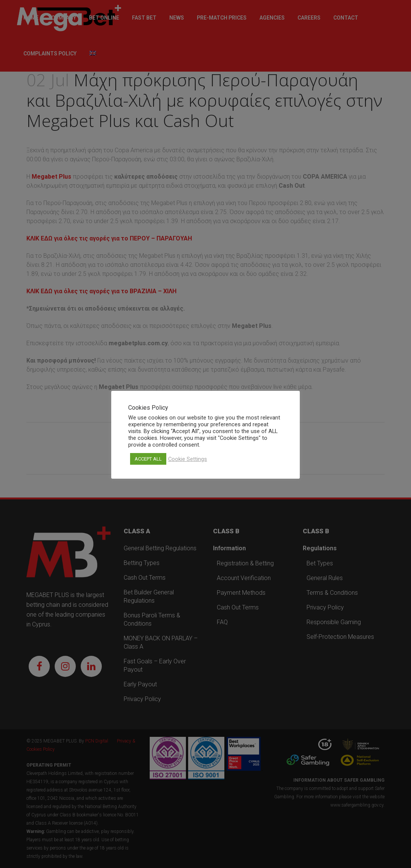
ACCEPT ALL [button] (148, 459)
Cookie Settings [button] (188, 459)
